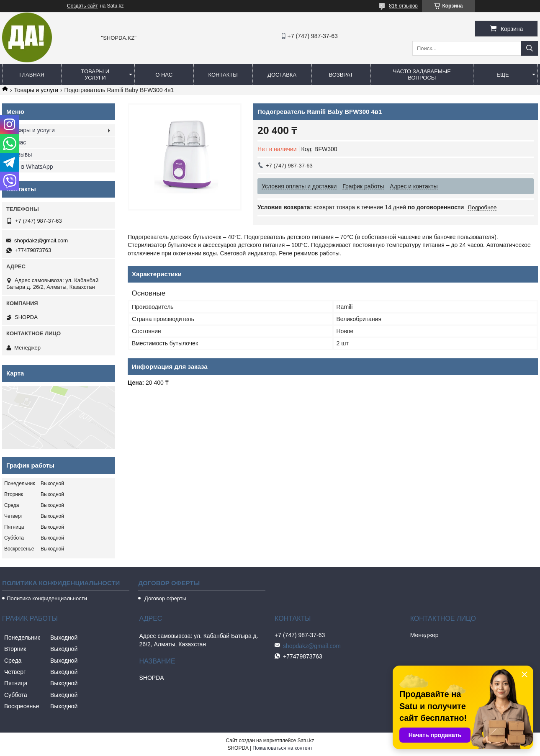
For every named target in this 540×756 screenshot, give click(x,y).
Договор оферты (165, 598)
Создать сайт (82, 6)
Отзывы (21, 154)
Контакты (223, 75)
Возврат (341, 75)
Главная (32, 75)
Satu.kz (306, 741)
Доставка (282, 75)
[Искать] (530, 48)
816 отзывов (403, 6)
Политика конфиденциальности (47, 598)
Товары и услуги (95, 75)
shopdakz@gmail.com (41, 240)
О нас (164, 75)
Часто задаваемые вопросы (422, 75)
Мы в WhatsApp (32, 167)
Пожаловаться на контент (282, 748)
